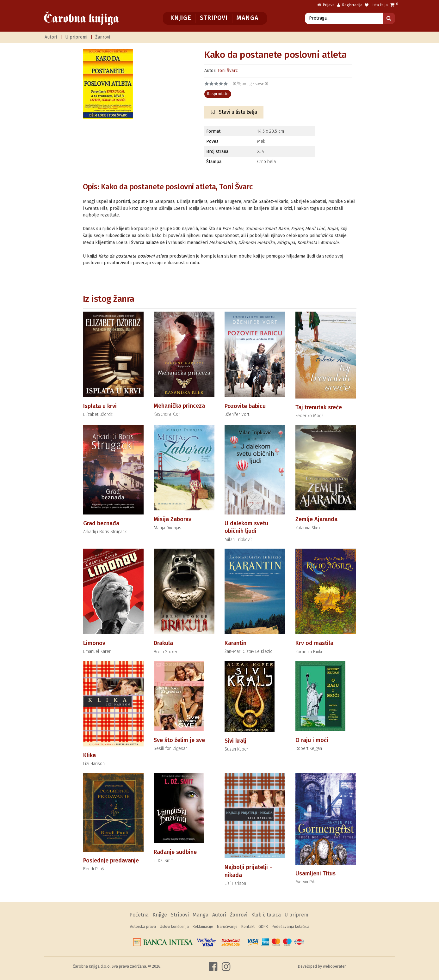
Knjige (181, 18)
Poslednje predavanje (111, 861)
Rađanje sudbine (175, 852)
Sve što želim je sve (179, 740)
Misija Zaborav (173, 519)
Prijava (326, 5)
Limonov (94, 643)
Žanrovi (103, 37)
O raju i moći (312, 740)
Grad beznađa (101, 523)
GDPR (263, 927)
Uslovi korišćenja (174, 927)
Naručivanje (227, 927)
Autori (51, 37)
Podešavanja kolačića (291, 927)
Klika (90, 755)
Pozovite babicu (245, 406)
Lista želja (376, 5)
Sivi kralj (235, 741)
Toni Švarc (228, 71)
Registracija (350, 5)
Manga (247, 18)
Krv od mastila (314, 643)
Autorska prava (143, 927)
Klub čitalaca (266, 915)
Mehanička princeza (179, 406)
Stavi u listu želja (234, 112)
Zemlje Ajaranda (316, 519)
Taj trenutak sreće (319, 407)
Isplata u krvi (100, 406)
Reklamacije (203, 927)
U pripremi (76, 37)
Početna (139, 915)
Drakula (163, 643)
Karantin (235, 643)
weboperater (334, 966)
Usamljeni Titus (315, 873)
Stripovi (214, 18)
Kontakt (248, 927)
